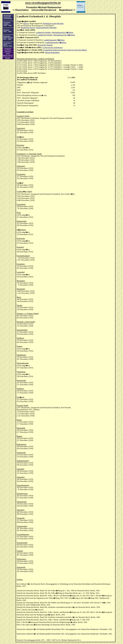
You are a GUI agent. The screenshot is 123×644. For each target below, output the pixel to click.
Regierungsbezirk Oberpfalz (46, 28)
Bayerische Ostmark (45, 45)
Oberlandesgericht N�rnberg (62, 32)
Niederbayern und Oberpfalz (53, 23)
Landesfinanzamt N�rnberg (54, 40)
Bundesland (25, 28)
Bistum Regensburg (52, 53)
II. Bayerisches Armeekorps (53, 47)
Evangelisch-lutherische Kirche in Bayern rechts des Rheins (65, 50)
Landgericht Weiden (43, 32)
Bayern (26, 23)
